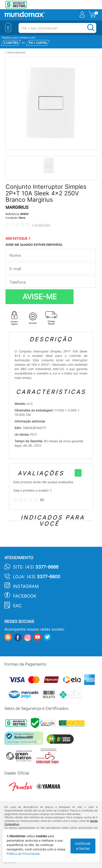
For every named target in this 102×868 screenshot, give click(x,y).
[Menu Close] (8, 28)
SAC (17, 606)
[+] (78, 473)
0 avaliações (41, 225)
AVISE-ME (40, 297)
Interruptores (16, 52)
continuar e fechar (83, 846)
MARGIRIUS (17, 207)
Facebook (25, 596)
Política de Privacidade (23, 854)
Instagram (26, 586)
